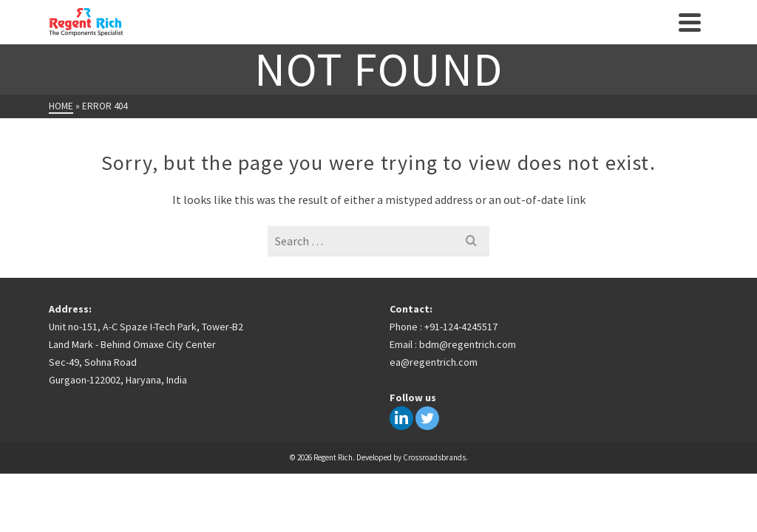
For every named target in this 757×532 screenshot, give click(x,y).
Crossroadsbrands (434, 457)
